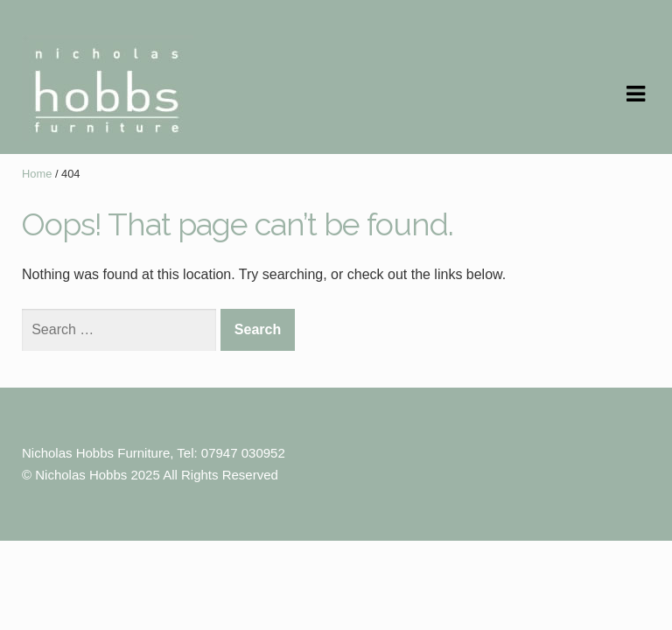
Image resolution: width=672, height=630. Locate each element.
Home (37, 174)
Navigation (635, 94)
